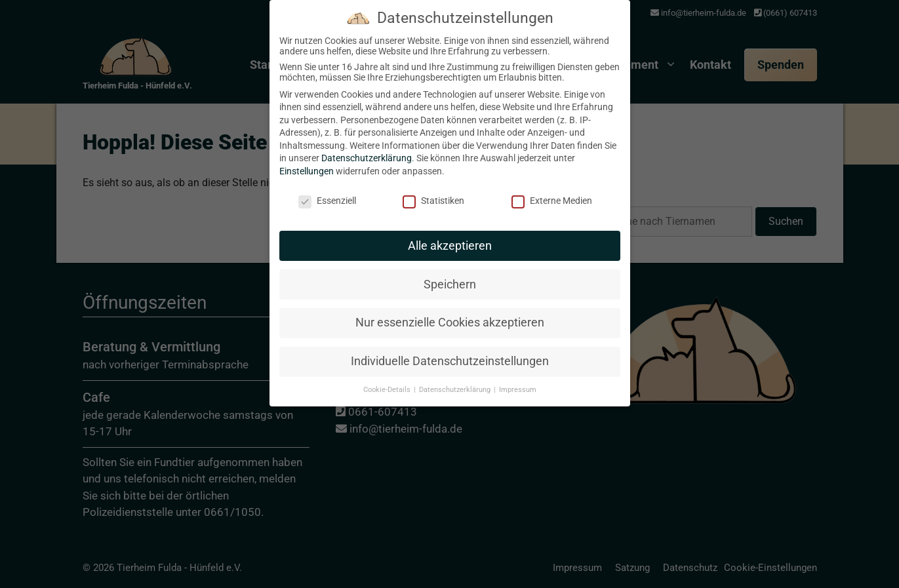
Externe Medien (552, 191)
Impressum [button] (518, 380)
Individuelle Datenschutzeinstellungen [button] (450, 351)
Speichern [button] (450, 274)
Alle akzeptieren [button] (450, 235)
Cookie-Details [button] (388, 380)
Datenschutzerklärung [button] (456, 380)
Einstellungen (307, 161)
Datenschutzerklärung (367, 148)
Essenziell (327, 191)
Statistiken (433, 191)
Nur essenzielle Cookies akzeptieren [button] (450, 313)
